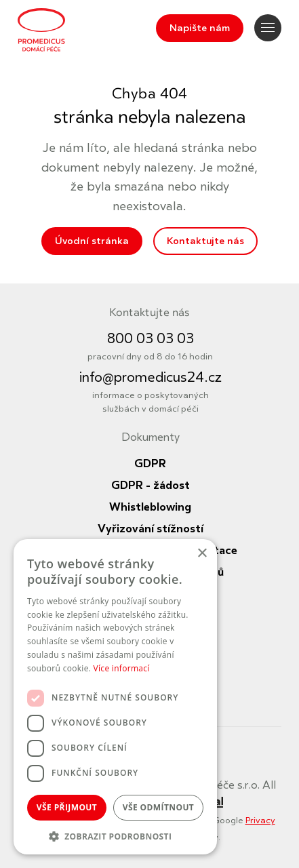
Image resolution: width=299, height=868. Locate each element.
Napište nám (200, 28)
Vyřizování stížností (151, 529)
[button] (115, 835)
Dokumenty (151, 437)
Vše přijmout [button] (67, 807)
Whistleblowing (150, 507)
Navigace (268, 27)
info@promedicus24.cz (151, 377)
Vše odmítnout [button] (158, 807)
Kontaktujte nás (205, 241)
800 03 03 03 (151, 339)
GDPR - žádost (151, 486)
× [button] (202, 554)
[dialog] (115, 697)
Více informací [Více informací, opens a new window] (122, 668)
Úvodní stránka (92, 241)
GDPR (150, 464)
